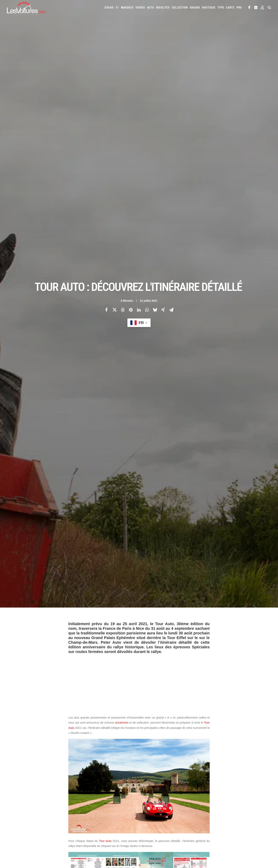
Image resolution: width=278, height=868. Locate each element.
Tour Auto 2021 (190, 694)
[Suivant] (216, 740)
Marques (127, 8)
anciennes (122, 212)
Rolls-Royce (253, 820)
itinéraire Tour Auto (116, 694)
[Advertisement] (139, 171)
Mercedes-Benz (163, 820)
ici (115, 442)
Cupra (157, 808)
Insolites (163, 8)
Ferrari (196, 808)
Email (160, 764)
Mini (176, 820)
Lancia (193, 814)
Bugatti (229, 802)
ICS (80, 840)
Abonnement (17, 809)
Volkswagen (197, 827)
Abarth (146, 802)
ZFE (213, 838)
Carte (13, 802)
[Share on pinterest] (131, 55)
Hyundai (234, 808)
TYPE (221, 8)
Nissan (185, 820)
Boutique (209, 8)
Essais (109, 8)
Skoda (154, 827)
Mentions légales (20, 830)
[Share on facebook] (106, 55)
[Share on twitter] (114, 55)
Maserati (239, 814)
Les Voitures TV (87, 802)
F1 (117, 8)
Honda (223, 808)
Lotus (227, 814)
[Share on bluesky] (155, 55)
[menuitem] (109, 8)
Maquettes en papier (181, 838)
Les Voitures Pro (88, 809)
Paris (147, 416)
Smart (163, 827)
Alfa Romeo (160, 802)
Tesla (173, 827)
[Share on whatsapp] (147, 55)
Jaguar (257, 808)
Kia (152, 814)
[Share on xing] (163, 55)
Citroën (147, 808)
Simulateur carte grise (155, 838)
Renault (239, 820)
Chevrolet (250, 802)
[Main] (139, 740)
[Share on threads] (123, 55)
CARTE (230, 8)
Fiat (206, 808)
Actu (151, 8)
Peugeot (215, 820)
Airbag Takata (150, 844)
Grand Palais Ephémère (84, 694)
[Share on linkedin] (139, 55)
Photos (73, 675)
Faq (12, 816)
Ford (213, 808)
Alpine (172, 802)
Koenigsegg (163, 814)
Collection (180, 8)
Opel (195, 820)
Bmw (220, 802)
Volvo (211, 827)
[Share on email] (171, 55)
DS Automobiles (181, 808)
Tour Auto (105, 331)
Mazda (250, 814)
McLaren (147, 820)
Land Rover (205, 814)
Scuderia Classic (88, 823)
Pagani (204, 820)
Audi (199, 802)
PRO (239, 8)
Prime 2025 (249, 838)
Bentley (209, 802)
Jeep (145, 814)
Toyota (183, 827)
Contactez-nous (19, 823)
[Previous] (62, 740)
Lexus (218, 814)
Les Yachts (85, 816)
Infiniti (246, 808)
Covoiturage (225, 838)
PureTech (165, 844)
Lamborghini (179, 814)
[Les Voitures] (26, 8)
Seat (145, 827)
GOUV (238, 838)
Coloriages (202, 838)
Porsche (227, 820)
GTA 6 (82, 833)
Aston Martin (186, 802)
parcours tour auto (146, 694)
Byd (239, 802)
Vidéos (140, 8)
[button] (249, 8)
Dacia (166, 808)
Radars (195, 8)
